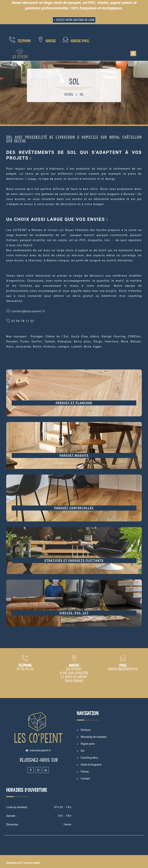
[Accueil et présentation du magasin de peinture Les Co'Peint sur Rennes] (20, 53)
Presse (85, 772)
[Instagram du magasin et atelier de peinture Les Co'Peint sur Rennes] (38, 770)
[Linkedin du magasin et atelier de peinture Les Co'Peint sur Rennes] (46, 770)
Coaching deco (89, 758)
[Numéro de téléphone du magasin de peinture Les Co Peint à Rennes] (25, 669)
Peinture (85, 730)
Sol (82, 94)
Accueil (69, 94)
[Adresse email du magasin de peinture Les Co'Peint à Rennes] (123, 669)
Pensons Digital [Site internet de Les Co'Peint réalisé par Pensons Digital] (32, 863)
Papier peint (88, 744)
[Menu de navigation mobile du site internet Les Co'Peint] (133, 53)
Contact (85, 778)
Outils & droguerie (91, 765)
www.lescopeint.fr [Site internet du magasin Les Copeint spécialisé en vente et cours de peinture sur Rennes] (40, 750)
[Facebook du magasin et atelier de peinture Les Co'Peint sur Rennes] (31, 770)
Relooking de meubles (93, 737)
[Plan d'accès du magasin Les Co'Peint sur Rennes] (74, 681)
